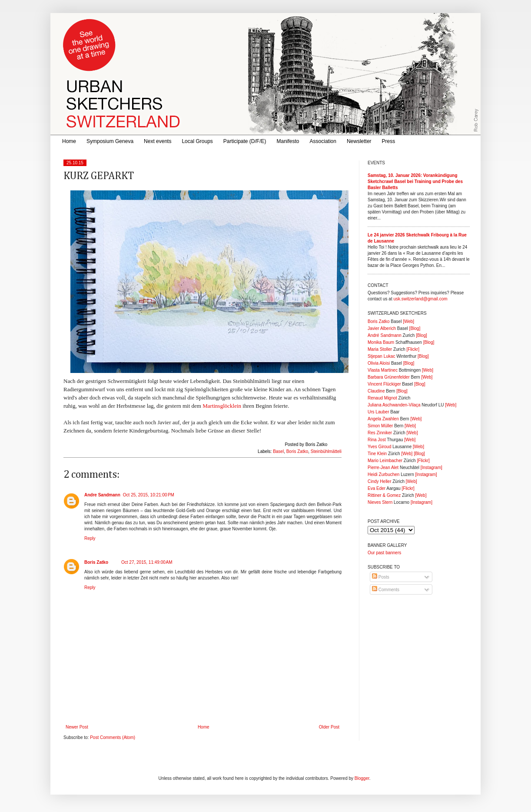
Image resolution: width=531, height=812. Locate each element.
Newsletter (359, 141)
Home (69, 141)
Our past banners (384, 553)
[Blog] (415, 328)
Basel (278, 451)
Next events (158, 141)
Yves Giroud (379, 447)
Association (323, 141)
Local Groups (197, 141)
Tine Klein (377, 454)
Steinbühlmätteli (326, 451)
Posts (381, 577)
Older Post (329, 727)
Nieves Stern (380, 502)
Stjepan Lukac (381, 356)
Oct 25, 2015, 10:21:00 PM (149, 495)
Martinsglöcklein (222, 406)
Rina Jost (377, 440)
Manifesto (288, 141)
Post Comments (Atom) (113, 737)
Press (389, 141)
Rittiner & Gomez (384, 495)
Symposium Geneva (110, 141)
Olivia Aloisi (379, 363)
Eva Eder (377, 488)
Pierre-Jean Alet (383, 468)
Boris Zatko (297, 451)
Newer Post (77, 727)
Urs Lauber (378, 412)
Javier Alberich (382, 328)
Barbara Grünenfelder (389, 377)
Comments (386, 590)
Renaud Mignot (382, 398)
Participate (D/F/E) (245, 141)
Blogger (362, 778)
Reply (90, 538)
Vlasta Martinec (383, 370)
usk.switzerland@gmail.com (420, 299)
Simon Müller (380, 426)
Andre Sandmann (102, 495)
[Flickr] (413, 349)
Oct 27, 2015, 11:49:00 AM (147, 562)
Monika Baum (381, 342)
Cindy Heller (379, 481)
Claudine (376, 391)
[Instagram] (431, 468)
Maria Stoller (380, 349)
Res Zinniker (380, 433)
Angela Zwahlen (383, 419)
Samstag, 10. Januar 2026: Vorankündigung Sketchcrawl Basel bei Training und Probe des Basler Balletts (415, 181)
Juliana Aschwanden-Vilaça (394, 405)
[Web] (408, 321)
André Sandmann (385, 335)
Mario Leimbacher (385, 461)
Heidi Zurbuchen (383, 474)
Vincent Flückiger (384, 384)
